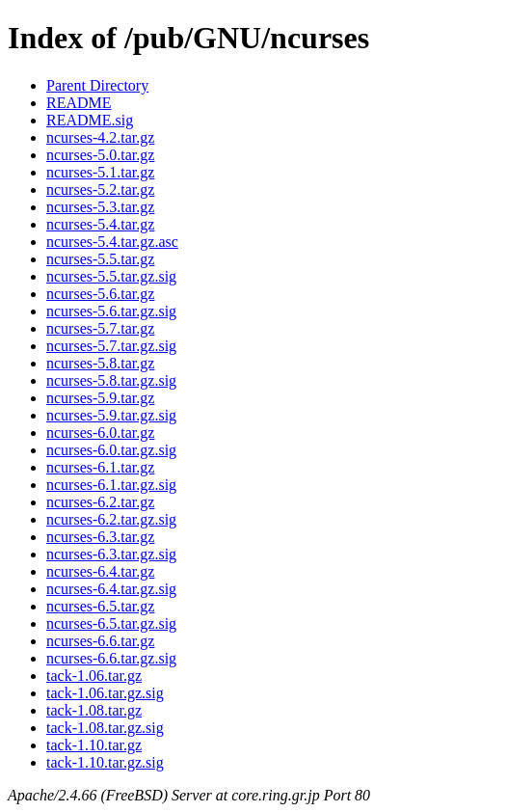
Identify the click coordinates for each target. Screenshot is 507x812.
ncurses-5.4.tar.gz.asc (112, 242)
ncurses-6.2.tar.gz (100, 502)
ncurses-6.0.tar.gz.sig (111, 450)
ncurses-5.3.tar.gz (100, 207)
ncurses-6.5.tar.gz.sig (111, 623)
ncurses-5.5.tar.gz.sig (111, 276)
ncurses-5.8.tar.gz (100, 363)
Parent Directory (97, 85)
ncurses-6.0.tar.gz (100, 433)
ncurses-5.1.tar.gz (100, 172)
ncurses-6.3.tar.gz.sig (111, 554)
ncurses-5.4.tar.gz (100, 224)
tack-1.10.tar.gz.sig (105, 762)
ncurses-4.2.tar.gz (100, 137)
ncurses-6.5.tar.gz (100, 606)
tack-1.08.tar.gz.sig (105, 728)
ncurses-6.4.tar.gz (100, 571)
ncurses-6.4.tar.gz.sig (111, 589)
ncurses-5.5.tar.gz (100, 259)
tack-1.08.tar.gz (94, 710)
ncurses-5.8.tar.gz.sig (111, 380)
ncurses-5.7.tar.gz (100, 328)
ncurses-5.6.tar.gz (100, 294)
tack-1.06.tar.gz (94, 676)
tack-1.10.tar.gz (94, 745)
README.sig (90, 120)
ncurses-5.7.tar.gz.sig (111, 346)
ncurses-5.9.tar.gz (100, 398)
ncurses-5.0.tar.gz (100, 155)
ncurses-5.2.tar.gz (100, 189)
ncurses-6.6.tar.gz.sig (111, 658)
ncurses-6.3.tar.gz (100, 537)
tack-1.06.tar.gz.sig (105, 693)
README (79, 103)
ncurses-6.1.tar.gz (100, 467)
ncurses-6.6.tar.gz (100, 641)
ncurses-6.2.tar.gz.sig (111, 519)
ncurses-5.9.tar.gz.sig (111, 415)
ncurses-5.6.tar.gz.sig (111, 311)
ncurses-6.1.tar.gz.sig (111, 485)
